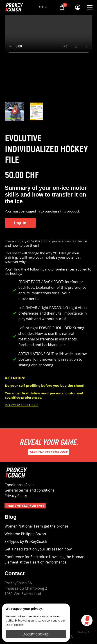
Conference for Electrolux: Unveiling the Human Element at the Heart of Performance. (44, 559)
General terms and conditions (29, 490)
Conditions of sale (19, 485)
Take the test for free (48, 452)
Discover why (15, 262)
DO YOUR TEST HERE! (22, 405)
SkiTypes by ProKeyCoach (26, 541)
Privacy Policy (16, 496)
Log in (20, 223)
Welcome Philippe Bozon (25, 534)
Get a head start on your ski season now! (39, 549)
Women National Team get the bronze (36, 526)
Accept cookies (36, 634)
